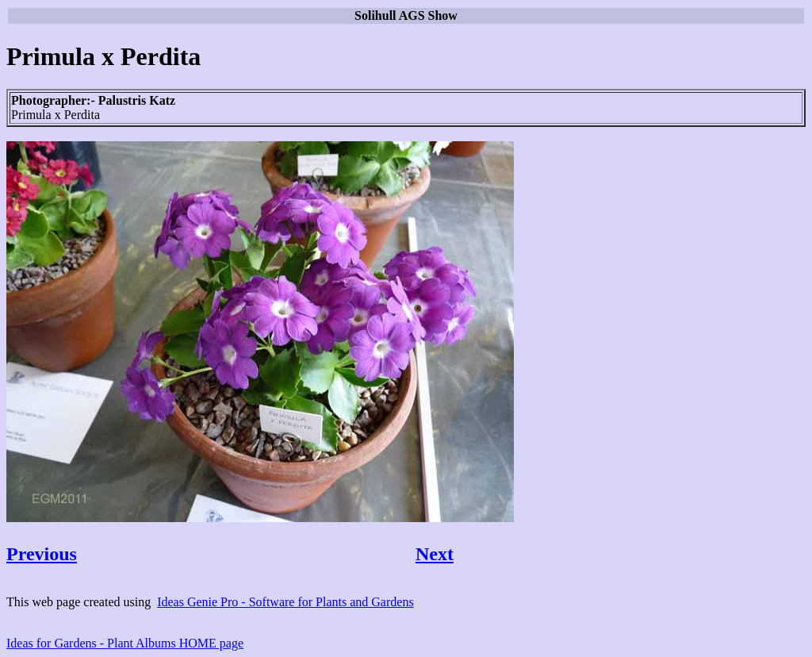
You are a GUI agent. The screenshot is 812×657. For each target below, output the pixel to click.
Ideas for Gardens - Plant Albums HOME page (125, 643)
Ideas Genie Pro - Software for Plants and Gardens (285, 602)
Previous (42, 554)
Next (435, 554)
